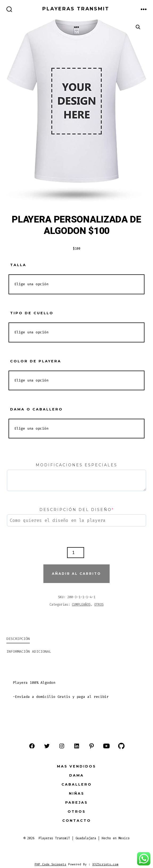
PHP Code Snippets (50, 864)
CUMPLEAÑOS (81, 605)
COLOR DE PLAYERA (36, 361)
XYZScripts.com (105, 864)
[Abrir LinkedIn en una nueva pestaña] (77, 746)
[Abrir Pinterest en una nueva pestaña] (92, 746)
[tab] (72, 639)
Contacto (77, 821)
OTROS (99, 605)
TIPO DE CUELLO (32, 313)
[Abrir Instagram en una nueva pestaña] (62, 746)
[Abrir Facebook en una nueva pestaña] (32, 746)
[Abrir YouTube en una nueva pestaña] (106, 746)
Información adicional (29, 651)
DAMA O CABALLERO (36, 409)
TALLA (18, 265)
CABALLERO (77, 784)
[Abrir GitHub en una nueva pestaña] (121, 746)
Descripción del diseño (77, 510)
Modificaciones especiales (76, 465)
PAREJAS (76, 802)
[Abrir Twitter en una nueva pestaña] (47, 746)
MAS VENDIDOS (76, 766)
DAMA (76, 775)
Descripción (18, 639)
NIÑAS (77, 793)
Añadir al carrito (76, 574)
